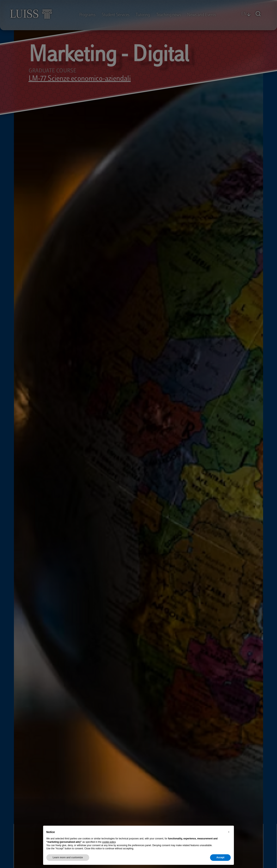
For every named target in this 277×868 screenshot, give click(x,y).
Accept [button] (220, 857)
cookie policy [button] (109, 842)
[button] (229, 832)
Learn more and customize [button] (68, 857)
